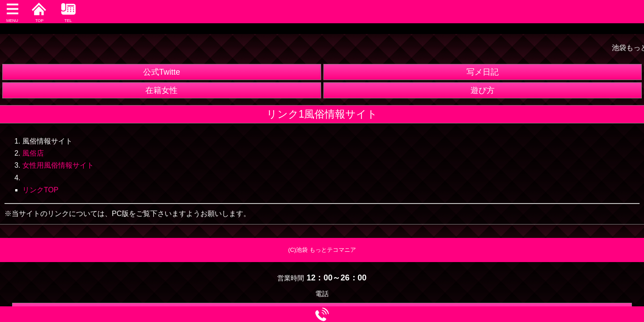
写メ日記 (483, 72)
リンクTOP (40, 190)
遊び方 (483, 90)
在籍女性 (161, 90)
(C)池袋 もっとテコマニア (322, 250)
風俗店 (33, 153)
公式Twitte (162, 72)
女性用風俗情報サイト (58, 165)
